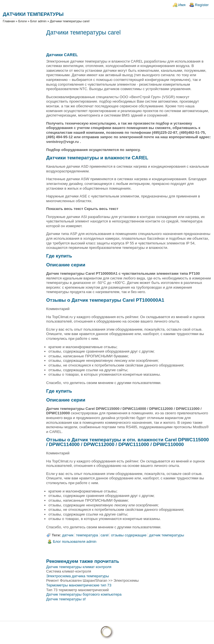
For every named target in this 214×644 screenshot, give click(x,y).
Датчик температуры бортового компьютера (84, 594)
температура (87, 535)
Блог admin (38, 21)
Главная (9, 21)
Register (202, 5)
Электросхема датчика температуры (78, 576)
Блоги (22, 21)
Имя (182, 5)
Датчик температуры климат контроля (79, 567)
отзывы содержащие (129, 535)
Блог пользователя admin (75, 542)
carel (105, 535)
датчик (68, 535)
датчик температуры (167, 535)
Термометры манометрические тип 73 (79, 585)
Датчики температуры (33, 14)
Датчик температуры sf (66, 599)
